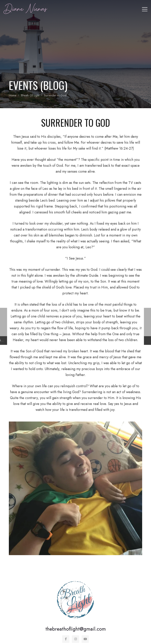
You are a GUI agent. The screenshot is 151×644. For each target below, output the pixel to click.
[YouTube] (85, 639)
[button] (145, 9)
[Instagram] (75, 639)
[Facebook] (66, 639)
